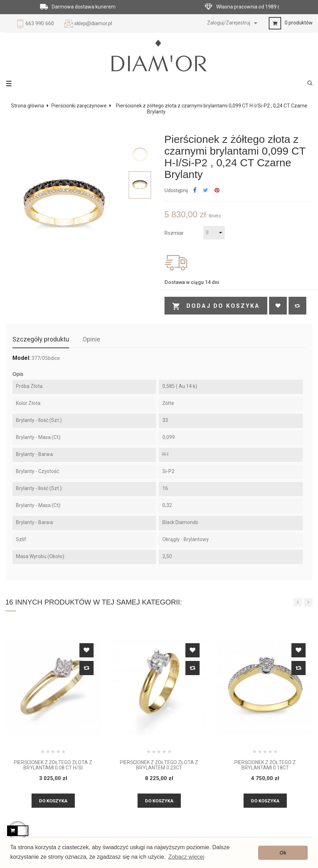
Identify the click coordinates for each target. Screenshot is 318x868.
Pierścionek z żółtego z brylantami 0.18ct (265, 765)
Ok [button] (283, 853)
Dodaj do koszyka (216, 306)
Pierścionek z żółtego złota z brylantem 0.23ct (159, 765)
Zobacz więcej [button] (186, 857)
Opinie (91, 339)
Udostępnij (195, 191)
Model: (21, 358)
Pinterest (217, 191)
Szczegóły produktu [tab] (41, 339)
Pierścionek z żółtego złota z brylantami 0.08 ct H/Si (53, 765)
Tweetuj (205, 191)
